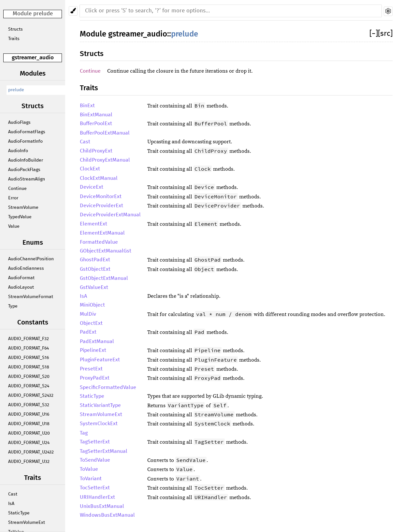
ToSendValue (95, 460)
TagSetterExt (95, 442)
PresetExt (91, 369)
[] (374, 34)
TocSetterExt (95, 488)
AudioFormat (21, 278)
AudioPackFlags (24, 170)
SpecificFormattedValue (108, 387)
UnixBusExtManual (102, 506)
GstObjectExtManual (104, 278)
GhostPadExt (95, 260)
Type (13, 306)
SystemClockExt (99, 424)
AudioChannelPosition (31, 259)
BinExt (87, 106)
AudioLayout (21, 287)
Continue (17, 189)
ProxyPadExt (95, 378)
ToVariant (91, 479)
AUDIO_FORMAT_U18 (29, 424)
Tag (84, 433)
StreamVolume (23, 208)
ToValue (89, 469)
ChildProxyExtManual (105, 160)
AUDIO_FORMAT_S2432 (31, 395)
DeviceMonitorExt (101, 196)
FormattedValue (99, 242)
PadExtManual (97, 341)
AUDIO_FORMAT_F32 (29, 339)
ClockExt (90, 169)
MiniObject (92, 305)
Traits (14, 39)
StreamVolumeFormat (31, 297)
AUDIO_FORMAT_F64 (29, 348)
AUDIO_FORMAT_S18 (29, 367)
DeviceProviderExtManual (110, 215)
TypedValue (20, 217)
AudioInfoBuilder (26, 160)
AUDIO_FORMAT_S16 (29, 358)
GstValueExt (94, 287)
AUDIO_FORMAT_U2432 (31, 452)
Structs (15, 29)
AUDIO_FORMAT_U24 (29, 443)
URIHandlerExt (97, 497)
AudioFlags (19, 122)
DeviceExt (92, 187)
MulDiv (88, 314)
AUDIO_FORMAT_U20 (29, 433)
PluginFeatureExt (100, 360)
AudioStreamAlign (27, 179)
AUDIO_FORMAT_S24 (29, 386)
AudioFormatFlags (27, 132)
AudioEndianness (26, 268)
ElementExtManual (102, 233)
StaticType (19, 513)
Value (14, 226)
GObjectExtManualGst (106, 251)
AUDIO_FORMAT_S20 (29, 377)
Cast (13, 494)
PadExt (88, 332)
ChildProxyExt (96, 151)
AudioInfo (18, 151)
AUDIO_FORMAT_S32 (29, 405)
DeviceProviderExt (101, 206)
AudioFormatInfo (25, 141)
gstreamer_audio (33, 58)
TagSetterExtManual (104, 451)
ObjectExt (91, 323)
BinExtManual (96, 115)
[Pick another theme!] (73, 11)
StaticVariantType (100, 405)
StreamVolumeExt (27, 523)
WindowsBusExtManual (107, 515)
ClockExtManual (99, 178)
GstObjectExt (95, 269)
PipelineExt (93, 350)
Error (13, 198)
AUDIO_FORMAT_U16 (29, 414)
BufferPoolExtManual (105, 133)
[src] (385, 34)
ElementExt (93, 224)
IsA (11, 504)
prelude (16, 90)
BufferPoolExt (96, 123)
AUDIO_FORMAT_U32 (29, 462)
